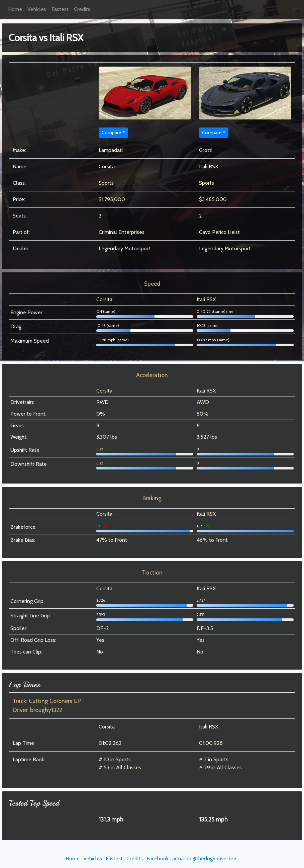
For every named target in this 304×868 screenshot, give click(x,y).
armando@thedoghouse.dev (204, 858)
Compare (111, 133)
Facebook (158, 858)
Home (15, 9)
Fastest (60, 9)
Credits (82, 9)
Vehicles (37, 9)
